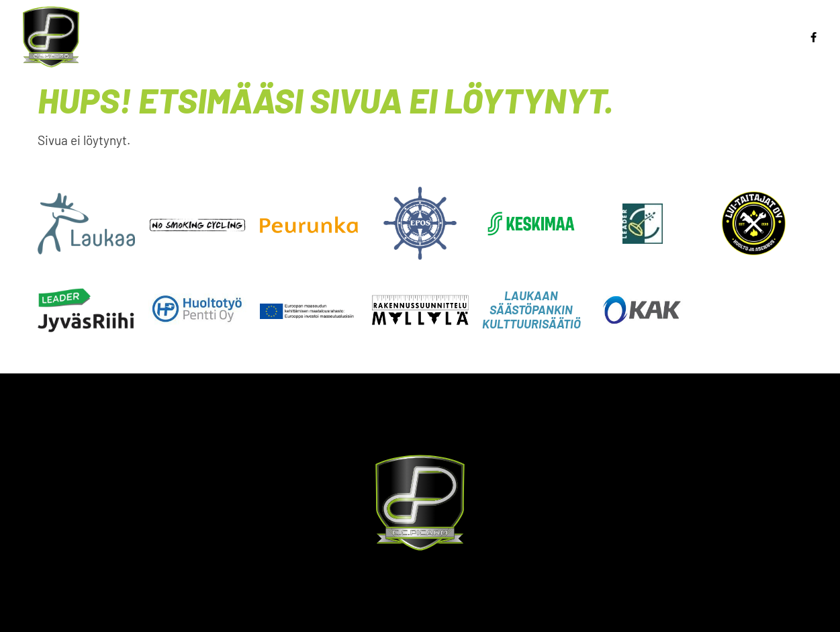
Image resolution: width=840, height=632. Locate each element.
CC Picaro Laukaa (739, 48)
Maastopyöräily (504, 26)
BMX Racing (402, 26)
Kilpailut (601, 26)
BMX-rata (679, 26)
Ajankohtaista (303, 26)
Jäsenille (759, 26)
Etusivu (220, 26)
